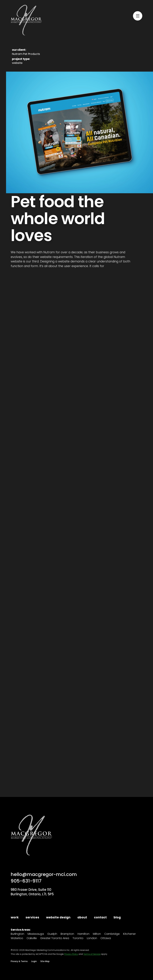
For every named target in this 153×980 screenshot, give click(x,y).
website (17, 63)
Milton (97, 934)
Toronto (78, 938)
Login (34, 961)
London (92, 938)
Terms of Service (92, 954)
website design (58, 917)
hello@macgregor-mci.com (44, 874)
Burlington (17, 934)
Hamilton (83, 934)
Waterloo (17, 938)
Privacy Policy (71, 954)
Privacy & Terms (19, 961)
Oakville (32, 938)
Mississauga (36, 934)
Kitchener (129, 934)
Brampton (67, 934)
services (32, 917)
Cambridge (112, 934)
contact (100, 917)
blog (117, 917)
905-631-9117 (26, 881)
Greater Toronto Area (55, 938)
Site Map (45, 961)
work (15, 917)
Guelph (52, 934)
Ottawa (106, 938)
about (82, 917)
